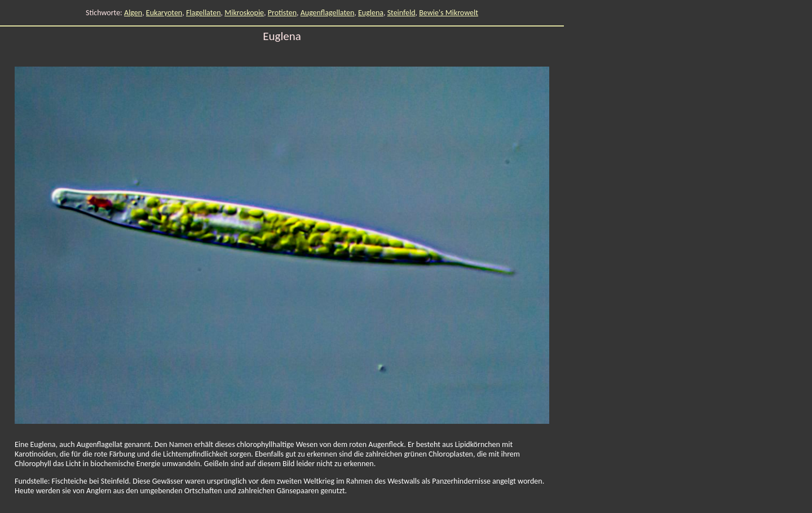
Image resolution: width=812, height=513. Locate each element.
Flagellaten (204, 13)
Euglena (371, 13)
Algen (133, 13)
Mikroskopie (244, 13)
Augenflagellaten (328, 13)
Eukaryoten (164, 13)
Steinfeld (401, 13)
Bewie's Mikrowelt (449, 13)
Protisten (282, 13)
